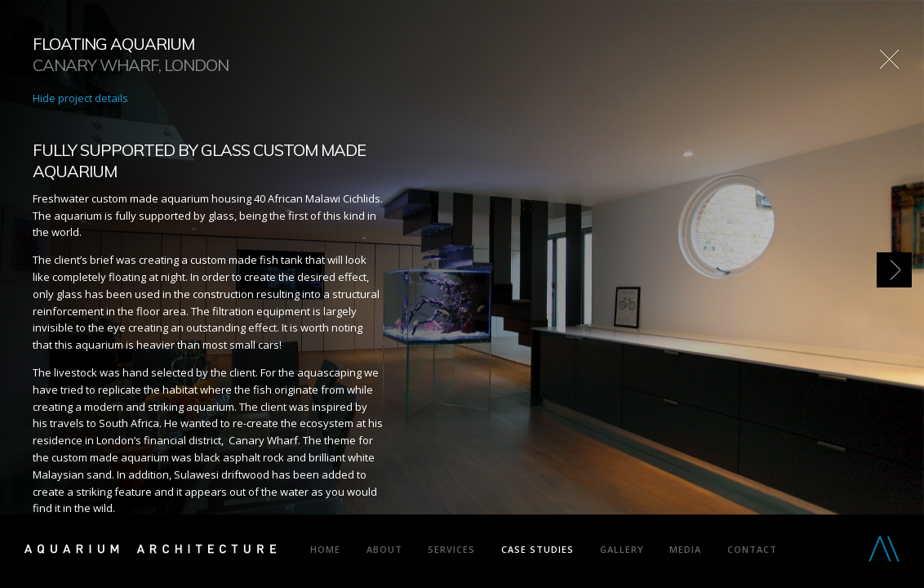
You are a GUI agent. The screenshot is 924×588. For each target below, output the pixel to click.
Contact (752, 549)
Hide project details (80, 98)
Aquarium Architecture (150, 552)
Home (325, 549)
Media (685, 549)
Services (451, 549)
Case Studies (538, 549)
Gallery (622, 549)
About (384, 549)
